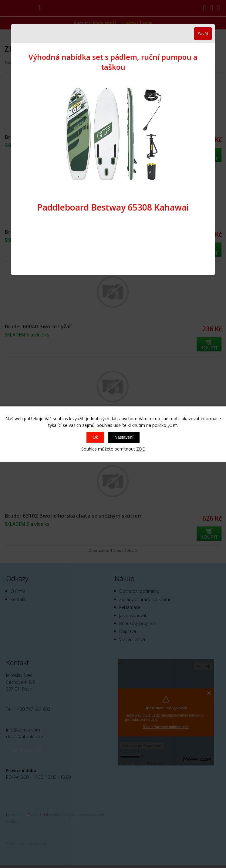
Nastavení (124, 437)
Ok (95, 437)
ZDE (140, 449)
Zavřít (203, 34)
